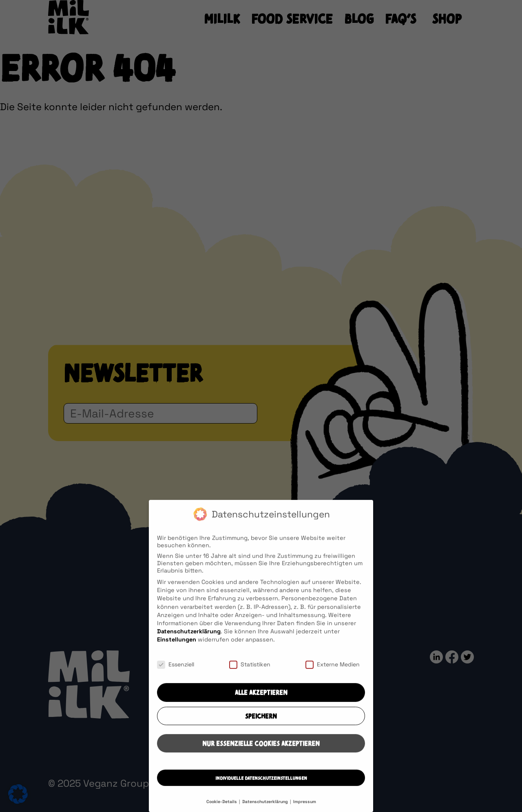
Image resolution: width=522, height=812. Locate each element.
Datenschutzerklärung (189, 637)
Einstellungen (177, 646)
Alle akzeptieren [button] (261, 699)
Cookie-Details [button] (222, 808)
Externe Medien (333, 670)
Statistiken (250, 670)
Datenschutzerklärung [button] (266, 808)
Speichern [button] (261, 723)
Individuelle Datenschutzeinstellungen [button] (261, 785)
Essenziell (176, 670)
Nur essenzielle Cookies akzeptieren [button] (261, 750)
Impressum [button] (305, 808)
